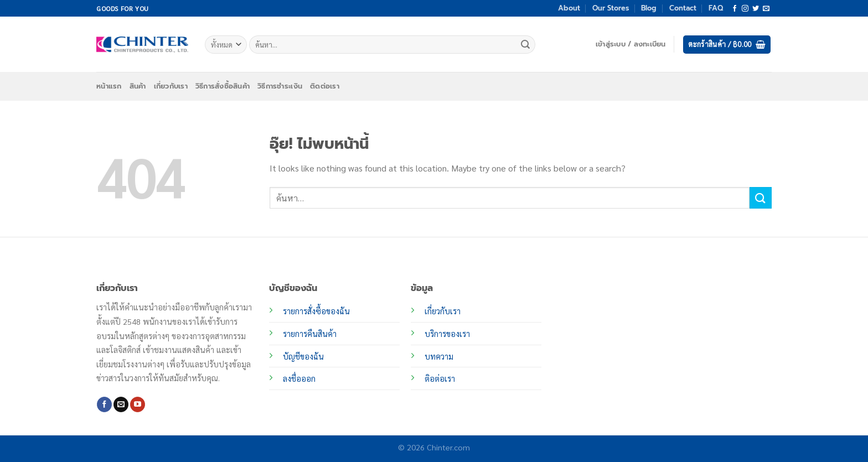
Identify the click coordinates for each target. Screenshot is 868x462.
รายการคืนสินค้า (310, 334)
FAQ (716, 8)
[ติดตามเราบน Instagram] (745, 9)
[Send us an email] (766, 9)
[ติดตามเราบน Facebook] (735, 9)
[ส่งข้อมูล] (525, 45)
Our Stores (611, 8)
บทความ (439, 356)
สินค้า (138, 86)
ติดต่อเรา (325, 86)
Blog (649, 8)
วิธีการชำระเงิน (280, 86)
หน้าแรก (109, 86)
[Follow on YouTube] (138, 404)
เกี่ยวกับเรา (171, 86)
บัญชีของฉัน (303, 356)
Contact (683, 8)
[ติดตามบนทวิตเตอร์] (756, 9)
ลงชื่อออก (299, 378)
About (569, 8)
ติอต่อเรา (440, 378)
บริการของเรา (447, 334)
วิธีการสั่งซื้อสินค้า (223, 86)
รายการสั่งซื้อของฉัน (316, 311)
